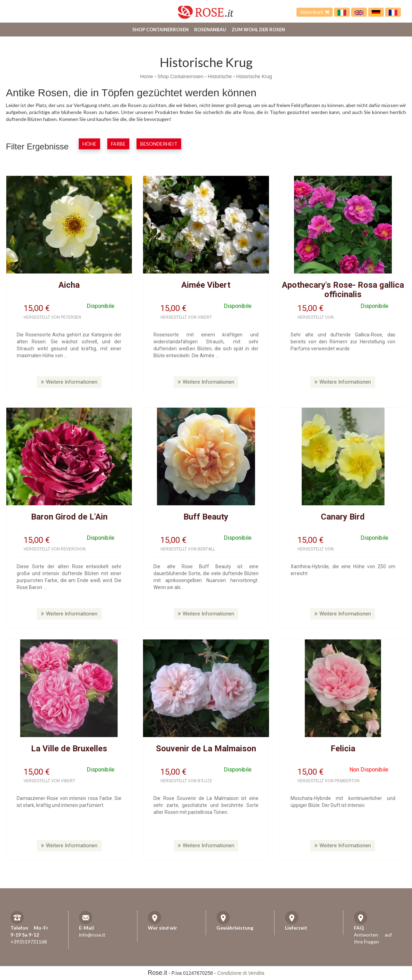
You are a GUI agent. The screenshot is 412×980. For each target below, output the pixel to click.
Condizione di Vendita (241, 973)
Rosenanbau (210, 30)
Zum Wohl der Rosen (258, 30)
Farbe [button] (118, 144)
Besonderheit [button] (159, 144)
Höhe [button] (89, 144)
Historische (220, 76)
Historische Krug (254, 76)
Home (147, 76)
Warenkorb (315, 12)
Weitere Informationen (69, 382)
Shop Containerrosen (160, 30)
